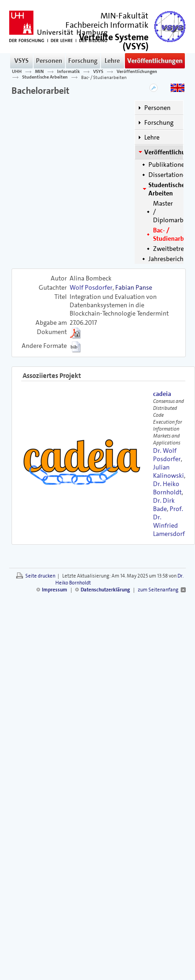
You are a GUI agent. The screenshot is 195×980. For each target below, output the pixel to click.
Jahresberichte (169, 259)
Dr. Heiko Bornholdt (167, 488)
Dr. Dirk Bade (164, 505)
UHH (17, 72)
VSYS (21, 61)
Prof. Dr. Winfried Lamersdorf (169, 521)
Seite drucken (40, 576)
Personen (49, 61)
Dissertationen (169, 175)
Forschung (83, 61)
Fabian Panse (134, 287)
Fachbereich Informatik (107, 25)
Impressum (55, 590)
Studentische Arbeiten (45, 77)
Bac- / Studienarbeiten (104, 77)
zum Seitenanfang (158, 590)
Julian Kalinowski (168, 471)
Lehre (112, 61)
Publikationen (168, 164)
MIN (39, 72)
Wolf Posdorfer (91, 287)
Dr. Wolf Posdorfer (167, 455)
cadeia (162, 394)
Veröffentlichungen (155, 61)
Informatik (68, 72)
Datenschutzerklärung (105, 590)
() (114, 41)
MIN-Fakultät (124, 16)
